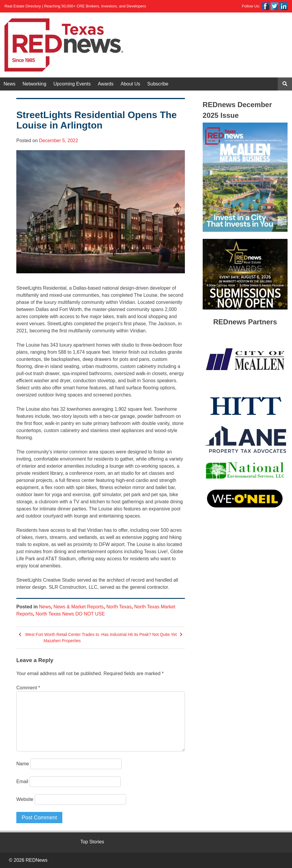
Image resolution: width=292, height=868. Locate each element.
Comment (28, 688)
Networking (34, 84)
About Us (131, 84)
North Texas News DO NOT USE (70, 614)
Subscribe (158, 84)
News (9, 84)
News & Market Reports (78, 607)
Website (25, 799)
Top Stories (92, 842)
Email (22, 781)
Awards (105, 84)
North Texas (119, 607)
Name (23, 764)
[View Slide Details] (245, 177)
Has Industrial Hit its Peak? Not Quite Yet (139, 634)
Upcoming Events (72, 84)
